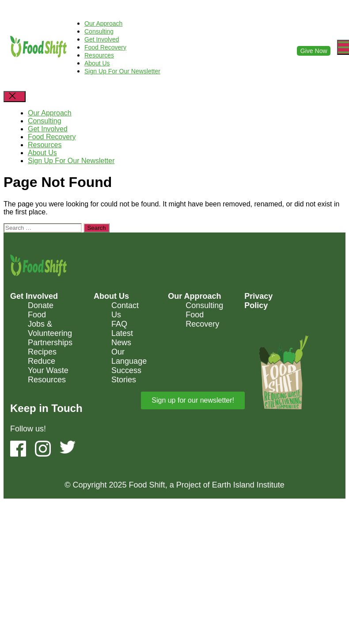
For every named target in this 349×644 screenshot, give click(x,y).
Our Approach (103, 23)
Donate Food (41, 310)
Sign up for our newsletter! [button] (193, 400)
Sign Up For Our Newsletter (122, 71)
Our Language (129, 356)
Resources (99, 55)
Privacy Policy (258, 301)
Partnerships (50, 343)
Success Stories (126, 375)
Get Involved (102, 39)
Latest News (122, 338)
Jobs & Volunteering (50, 329)
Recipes (42, 352)
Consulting (99, 31)
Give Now (314, 51)
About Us (97, 63)
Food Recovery (105, 47)
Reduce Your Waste (48, 366)
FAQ (119, 324)
